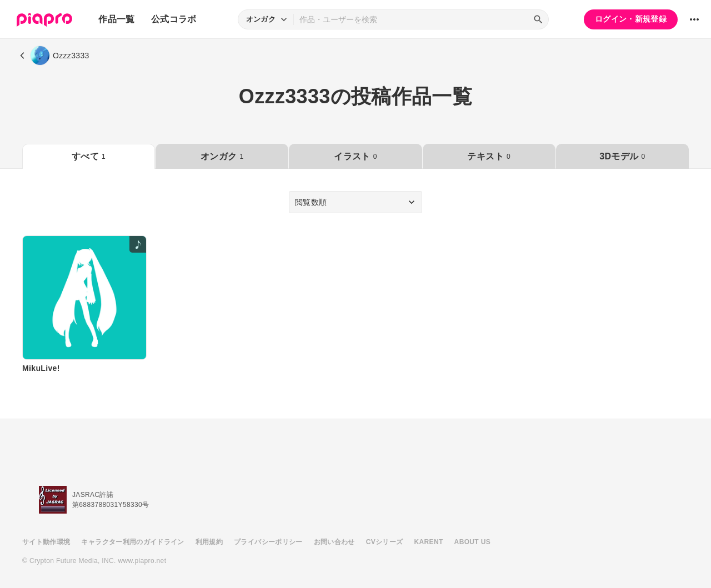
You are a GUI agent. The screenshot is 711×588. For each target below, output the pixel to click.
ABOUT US (472, 542)
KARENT (429, 542)
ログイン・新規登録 (631, 19)
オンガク (222, 156)
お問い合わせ (334, 542)
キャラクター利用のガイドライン (132, 542)
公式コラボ (174, 19)
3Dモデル (622, 156)
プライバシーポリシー (268, 542)
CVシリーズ (385, 542)
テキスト (489, 156)
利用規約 (209, 542)
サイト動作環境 (46, 542)
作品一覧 (116, 19)
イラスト (355, 156)
